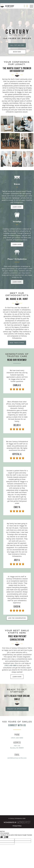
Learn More (17, 207)
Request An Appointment (17, 709)
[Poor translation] (6, 837)
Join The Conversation (17, 618)
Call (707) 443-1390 (17, 45)
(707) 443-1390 (11, 666)
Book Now (17, 52)
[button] (31, 6)
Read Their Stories (16, 343)
